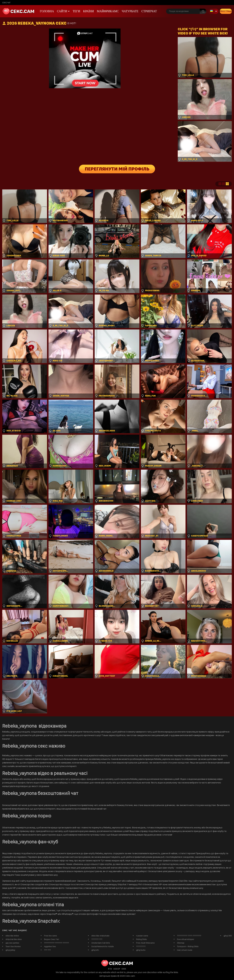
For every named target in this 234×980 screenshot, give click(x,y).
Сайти (62, 11)
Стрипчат (149, 11)
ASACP (117, 969)
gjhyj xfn (95, 950)
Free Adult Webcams (145, 943)
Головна (47, 11)
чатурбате (130, 11)
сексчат (6, 3)
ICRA (124, 969)
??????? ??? (97, 939)
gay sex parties (12, 943)
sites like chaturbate (100, 936)
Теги (76, 11)
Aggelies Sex (50, 946)
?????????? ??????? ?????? (56, 943)
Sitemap (181, 943)
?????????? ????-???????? (189, 936)
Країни (88, 11)
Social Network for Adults (103, 946)
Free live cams (50, 936)
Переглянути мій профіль (117, 169)
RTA (110, 969)
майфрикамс (108, 11)
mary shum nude (185, 950)
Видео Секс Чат (52, 939)
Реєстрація (226, 11)
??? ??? (47, 950)
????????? (141, 946)
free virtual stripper (186, 939)
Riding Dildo (141, 939)
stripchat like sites (14, 939)
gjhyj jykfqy (10, 950)
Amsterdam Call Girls (101, 943)
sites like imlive (12, 936)
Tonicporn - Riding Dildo (188, 946)
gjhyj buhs (141, 950)
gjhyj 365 (228, 936)
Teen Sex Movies (13, 946)
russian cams (142, 936)
